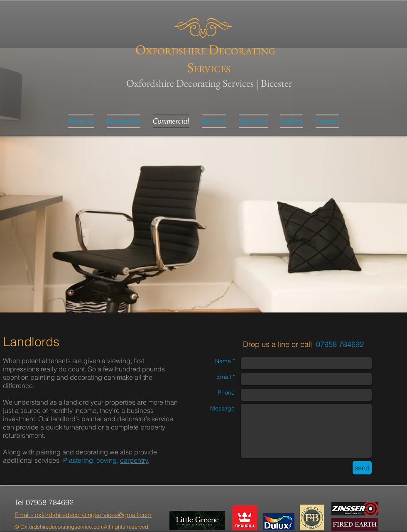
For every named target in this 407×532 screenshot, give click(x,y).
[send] (362, 468)
